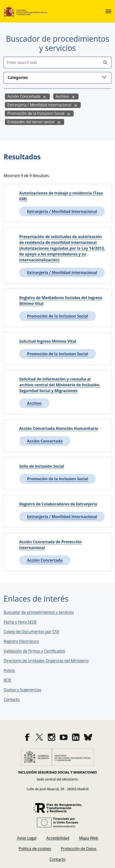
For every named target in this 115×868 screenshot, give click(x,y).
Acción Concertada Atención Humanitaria (59, 428)
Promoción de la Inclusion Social (36, 113)
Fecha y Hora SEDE (20, 622)
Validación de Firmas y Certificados (38, 651)
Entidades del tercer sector (31, 122)
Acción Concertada (24, 96)
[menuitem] (27, 838)
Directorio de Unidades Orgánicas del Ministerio (46, 661)
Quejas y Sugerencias (22, 690)
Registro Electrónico (21, 641)
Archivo (62, 96)
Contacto (15, 699)
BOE (11, 680)
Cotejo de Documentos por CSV (35, 632)
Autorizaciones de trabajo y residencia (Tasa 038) (61, 196)
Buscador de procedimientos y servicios (39, 612)
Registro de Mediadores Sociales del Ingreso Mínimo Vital (61, 301)
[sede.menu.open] (108, 11)
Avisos (9, 670)
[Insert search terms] (52, 62)
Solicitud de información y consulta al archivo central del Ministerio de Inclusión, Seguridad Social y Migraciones (60, 385)
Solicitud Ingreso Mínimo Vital (48, 341)
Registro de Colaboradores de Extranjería (58, 504)
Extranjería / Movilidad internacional (39, 105)
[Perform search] (105, 63)
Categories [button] (57, 77)
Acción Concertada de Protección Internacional (50, 545)
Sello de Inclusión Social (42, 466)
